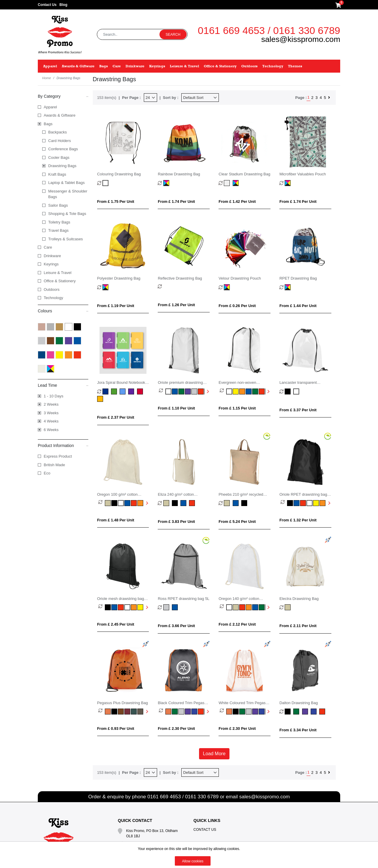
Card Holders (60, 141)
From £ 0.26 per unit (237, 306)
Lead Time (63, 385)
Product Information (63, 445)
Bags (48, 124)
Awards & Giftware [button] (78, 66)
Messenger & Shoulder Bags (68, 194)
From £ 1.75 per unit (116, 201)
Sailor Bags (58, 205)
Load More (214, 754)
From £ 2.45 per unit (116, 624)
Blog (63, 5)
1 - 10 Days (53, 396)
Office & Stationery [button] (220, 66)
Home (47, 78)
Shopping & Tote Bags (67, 214)
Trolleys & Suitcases (65, 239)
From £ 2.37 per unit (116, 417)
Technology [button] (273, 66)
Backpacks (57, 132)
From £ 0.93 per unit (116, 728)
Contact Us (47, 5)
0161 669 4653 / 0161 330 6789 (269, 30)
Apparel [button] (50, 66)
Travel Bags (58, 230)
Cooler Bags (59, 158)
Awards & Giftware (60, 115)
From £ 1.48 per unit (116, 520)
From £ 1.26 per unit (176, 305)
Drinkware (52, 256)
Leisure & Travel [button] (184, 66)
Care (48, 247)
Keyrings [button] (157, 66)
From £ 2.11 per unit (298, 626)
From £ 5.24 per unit (237, 522)
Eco (47, 473)
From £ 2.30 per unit (176, 728)
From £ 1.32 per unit (298, 520)
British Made (54, 465)
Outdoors (52, 289)
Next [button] (207, 391)
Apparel (50, 107)
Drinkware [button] (135, 66)
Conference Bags (63, 149)
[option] (162, 391)
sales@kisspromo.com (301, 39)
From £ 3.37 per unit (298, 410)
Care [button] (117, 66)
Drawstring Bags (62, 166)
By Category (63, 96)
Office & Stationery (60, 281)
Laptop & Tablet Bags (66, 183)
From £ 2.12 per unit (237, 624)
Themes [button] (295, 66)
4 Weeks (51, 421)
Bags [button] (104, 66)
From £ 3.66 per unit (176, 626)
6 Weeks (51, 430)
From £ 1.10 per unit (176, 408)
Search (173, 35)
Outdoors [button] (249, 66)
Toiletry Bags (59, 222)
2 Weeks (51, 404)
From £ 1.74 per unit (176, 201)
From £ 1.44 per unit (298, 306)
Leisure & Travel (58, 273)
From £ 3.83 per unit (176, 522)
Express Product (58, 456)
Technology (53, 298)
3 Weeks (51, 413)
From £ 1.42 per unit (237, 201)
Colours (63, 311)
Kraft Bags (57, 174)
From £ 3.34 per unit (298, 730)
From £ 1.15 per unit (237, 408)
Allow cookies (193, 861)
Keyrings (51, 264)
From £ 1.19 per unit (116, 306)
